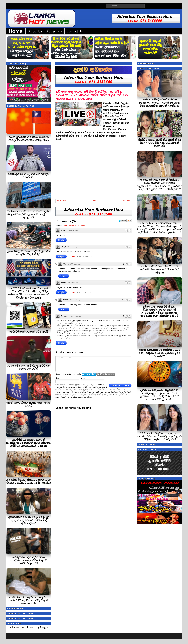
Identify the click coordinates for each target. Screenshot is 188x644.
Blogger (44, 627)
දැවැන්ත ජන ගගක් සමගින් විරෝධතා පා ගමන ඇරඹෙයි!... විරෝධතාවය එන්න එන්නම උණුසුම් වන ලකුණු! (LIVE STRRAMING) (92, 95)
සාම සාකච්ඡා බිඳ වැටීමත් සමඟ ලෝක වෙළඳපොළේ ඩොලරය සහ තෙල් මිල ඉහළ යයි (28, 214)
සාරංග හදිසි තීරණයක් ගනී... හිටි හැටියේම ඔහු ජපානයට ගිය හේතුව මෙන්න (159, 270)
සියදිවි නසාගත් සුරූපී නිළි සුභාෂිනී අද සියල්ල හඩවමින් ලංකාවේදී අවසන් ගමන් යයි (159, 143)
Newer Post (62, 201)
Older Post (126, 201)
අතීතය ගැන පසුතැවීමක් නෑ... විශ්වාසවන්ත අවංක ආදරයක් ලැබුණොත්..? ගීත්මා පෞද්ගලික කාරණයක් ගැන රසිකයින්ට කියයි (159, 311)
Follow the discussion (129, 221)
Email (83, 378)
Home (94, 201)
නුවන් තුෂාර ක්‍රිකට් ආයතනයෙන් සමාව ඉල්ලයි (29, 404)
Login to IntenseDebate (89, 374)
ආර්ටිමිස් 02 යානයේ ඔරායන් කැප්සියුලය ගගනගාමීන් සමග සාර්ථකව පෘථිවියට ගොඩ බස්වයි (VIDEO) (28, 443)
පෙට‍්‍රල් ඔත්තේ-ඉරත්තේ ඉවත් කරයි (29, 332)
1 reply (73, 256)
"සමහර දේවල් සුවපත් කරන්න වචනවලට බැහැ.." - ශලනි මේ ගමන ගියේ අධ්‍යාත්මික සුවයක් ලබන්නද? (160, 103)
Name (58, 378)
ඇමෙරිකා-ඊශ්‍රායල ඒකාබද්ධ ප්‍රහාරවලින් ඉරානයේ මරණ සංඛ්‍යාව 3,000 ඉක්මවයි (28, 481)
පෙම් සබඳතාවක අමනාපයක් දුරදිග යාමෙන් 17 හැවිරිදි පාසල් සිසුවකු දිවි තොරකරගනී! (29, 600)
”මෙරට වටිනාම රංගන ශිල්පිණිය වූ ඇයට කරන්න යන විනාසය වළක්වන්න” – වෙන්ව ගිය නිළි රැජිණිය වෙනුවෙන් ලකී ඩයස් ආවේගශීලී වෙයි (159, 185)
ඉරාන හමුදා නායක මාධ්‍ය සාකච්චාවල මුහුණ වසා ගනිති (29, 367)
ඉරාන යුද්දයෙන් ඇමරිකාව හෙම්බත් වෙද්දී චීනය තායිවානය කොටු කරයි (28, 139)
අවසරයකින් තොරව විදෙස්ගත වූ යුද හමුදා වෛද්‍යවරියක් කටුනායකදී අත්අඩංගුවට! (29, 520)
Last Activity (80, 226)
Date (65, 226)
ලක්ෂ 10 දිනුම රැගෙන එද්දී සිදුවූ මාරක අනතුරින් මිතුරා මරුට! (29, 253)
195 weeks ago (73, 231)
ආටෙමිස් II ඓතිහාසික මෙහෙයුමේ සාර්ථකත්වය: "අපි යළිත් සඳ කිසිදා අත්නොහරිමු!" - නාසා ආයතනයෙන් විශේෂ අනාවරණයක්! (29, 293)
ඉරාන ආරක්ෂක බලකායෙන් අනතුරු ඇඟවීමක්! (29, 176)
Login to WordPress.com (106, 374)
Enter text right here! (93, 364)
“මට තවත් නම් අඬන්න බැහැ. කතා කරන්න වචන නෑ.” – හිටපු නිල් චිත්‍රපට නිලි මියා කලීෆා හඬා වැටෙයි (159, 436)
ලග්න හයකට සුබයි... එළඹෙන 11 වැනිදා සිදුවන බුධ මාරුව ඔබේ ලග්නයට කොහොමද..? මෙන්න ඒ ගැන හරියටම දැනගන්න (160, 395)
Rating (71, 226)
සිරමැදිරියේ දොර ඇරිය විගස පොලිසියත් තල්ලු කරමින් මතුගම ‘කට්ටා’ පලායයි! (29, 560)
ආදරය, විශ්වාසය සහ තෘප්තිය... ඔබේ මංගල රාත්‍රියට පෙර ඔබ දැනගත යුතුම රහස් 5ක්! (159, 353)
